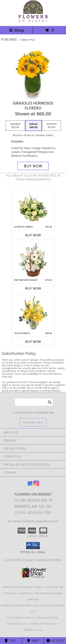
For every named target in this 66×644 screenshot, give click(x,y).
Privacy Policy (17, 624)
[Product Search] (34, 402)
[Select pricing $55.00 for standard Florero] (15, 126)
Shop (17, 30)
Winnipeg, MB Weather (16, 605)
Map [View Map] (33, 641)
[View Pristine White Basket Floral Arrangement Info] (33, 260)
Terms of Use (33, 630)
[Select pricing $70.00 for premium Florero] (51, 126)
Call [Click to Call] (11, 641)
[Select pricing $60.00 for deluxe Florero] (34, 126)
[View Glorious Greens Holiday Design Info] (33, 207)
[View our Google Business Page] (30, 485)
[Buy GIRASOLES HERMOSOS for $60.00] (33, 166)
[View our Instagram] (36, 485)
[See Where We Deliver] (33, 422)
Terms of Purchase (44, 624)
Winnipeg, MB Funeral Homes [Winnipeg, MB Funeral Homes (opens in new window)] (23, 587)
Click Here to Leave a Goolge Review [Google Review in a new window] (33, 560)
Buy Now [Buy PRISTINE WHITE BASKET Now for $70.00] (33, 288)
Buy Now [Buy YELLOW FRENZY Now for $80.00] (33, 342)
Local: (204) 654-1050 (33, 512)
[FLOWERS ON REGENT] (33, 21)
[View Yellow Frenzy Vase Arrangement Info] (33, 313)
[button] (33, 546)
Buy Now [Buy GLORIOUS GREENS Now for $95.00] (33, 235)
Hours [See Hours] (55, 641)
